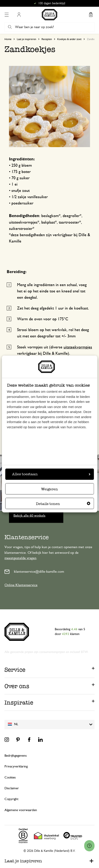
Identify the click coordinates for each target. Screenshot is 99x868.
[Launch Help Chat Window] (89, 846)
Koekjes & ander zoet (69, 39)
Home (8, 39)
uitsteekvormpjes (78, 347)
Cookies (10, 777)
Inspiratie (19, 702)
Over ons (17, 686)
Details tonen (63, 504)
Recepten (47, 39)
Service (15, 670)
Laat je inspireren (26, 39)
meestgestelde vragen (20, 558)
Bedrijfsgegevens (16, 756)
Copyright (11, 799)
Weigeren (49, 489)
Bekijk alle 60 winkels (29, 515)
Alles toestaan (51, 474)
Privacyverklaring (16, 766)
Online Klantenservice (21, 585)
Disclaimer (12, 788)
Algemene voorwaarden (21, 810)
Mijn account (19, 15)
